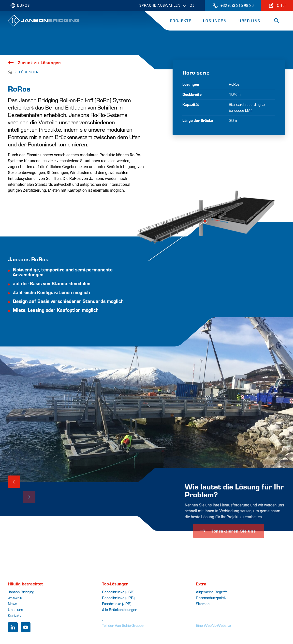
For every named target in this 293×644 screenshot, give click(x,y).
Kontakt (14, 615)
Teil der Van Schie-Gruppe (123, 625)
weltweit (15, 598)
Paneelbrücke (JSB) (118, 592)
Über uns (249, 21)
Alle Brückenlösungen (120, 609)
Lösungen (215, 21)
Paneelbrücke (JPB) (118, 598)
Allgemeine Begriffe (212, 592)
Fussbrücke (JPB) (117, 604)
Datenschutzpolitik (211, 598)
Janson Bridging (21, 592)
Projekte (181, 21)
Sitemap (203, 604)
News (13, 604)
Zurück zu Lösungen (34, 63)
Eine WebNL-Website (213, 625)
